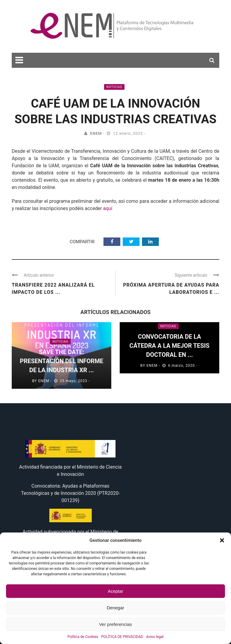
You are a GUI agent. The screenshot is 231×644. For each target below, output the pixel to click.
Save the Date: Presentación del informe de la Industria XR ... (62, 361)
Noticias (114, 87)
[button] (222, 540)
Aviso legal (155, 637)
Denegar (115, 608)
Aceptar (115, 591)
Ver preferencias (115, 624)
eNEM (96, 133)
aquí (108, 208)
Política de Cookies (83, 637)
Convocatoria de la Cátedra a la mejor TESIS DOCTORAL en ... (169, 346)
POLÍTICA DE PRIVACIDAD (122, 637)
